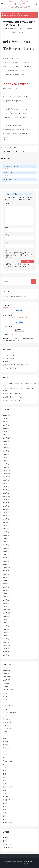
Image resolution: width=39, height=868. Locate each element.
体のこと (6, 745)
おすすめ (6, 696)
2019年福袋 (7, 674)
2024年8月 (6, 419)
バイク (5, 716)
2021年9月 (6, 506)
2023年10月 (7, 445)
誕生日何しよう (8, 394)
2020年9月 (6, 538)
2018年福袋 (7, 670)
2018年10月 (7, 613)
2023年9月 (6, 448)
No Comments (28, 29)
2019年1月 (6, 603)
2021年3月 (6, 525)
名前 (8, 227)
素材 (5, 790)
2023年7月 (6, 451)
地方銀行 (13, 113)
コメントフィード (8, 844)
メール (8, 235)
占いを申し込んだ (7, 173)
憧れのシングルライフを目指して (20, 3)
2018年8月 (6, 619)
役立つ (5, 764)
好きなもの (6, 755)
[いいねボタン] (5, 139)
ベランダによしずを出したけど (11, 166)
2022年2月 (6, 490)
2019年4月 (6, 594)
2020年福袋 (7, 677)
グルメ (5, 703)
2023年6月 (6, 454)
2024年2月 (6, 432)
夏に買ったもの (8, 400)
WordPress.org (8, 847)
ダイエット (6, 709)
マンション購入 (8, 729)
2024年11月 (7, 415)
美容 (5, 793)
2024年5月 (6, 422)
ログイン (6, 838)
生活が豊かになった (9, 355)
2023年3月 (6, 461)
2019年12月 (7, 568)
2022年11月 (7, 474)
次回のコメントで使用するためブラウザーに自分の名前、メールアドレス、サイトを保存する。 (19, 255)
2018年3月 (6, 636)
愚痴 (5, 771)
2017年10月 (7, 652)
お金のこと (6, 699)
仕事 (5, 738)
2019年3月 (6, 597)
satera (6, 29)
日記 (21, 29)
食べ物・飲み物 (8, 823)
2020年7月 (6, 545)
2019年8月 (6, 581)
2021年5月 (6, 519)
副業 (5, 751)
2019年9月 (6, 577)
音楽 (5, 819)
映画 (5, 780)
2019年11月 (7, 571)
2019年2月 (6, 600)
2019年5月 (6, 590)
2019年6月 (6, 587)
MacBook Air (7, 683)
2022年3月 (6, 487)
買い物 (5, 803)
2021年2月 (6, 529)
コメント (9, 203)
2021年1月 (6, 532)
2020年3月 (6, 558)
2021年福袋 (7, 680)
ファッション (7, 719)
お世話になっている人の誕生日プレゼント (16, 365)
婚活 (5, 758)
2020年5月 (6, 551)
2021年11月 (7, 500)
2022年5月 (6, 483)
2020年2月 (6, 561)
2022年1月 (6, 493)
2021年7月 (6, 513)
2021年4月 (6, 522)
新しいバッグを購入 (9, 358)
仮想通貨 (6, 742)
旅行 (5, 774)
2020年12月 (7, 535)
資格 (5, 806)
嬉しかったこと (8, 761)
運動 (5, 813)
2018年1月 (6, 642)
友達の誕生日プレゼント (10, 368)
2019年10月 (7, 574)
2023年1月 (6, 467)
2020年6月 (6, 548)
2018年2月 (6, 639)
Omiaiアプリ (7, 687)
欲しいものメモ (8, 787)
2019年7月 (6, 584)
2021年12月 (7, 496)
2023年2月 (6, 464)
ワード (5, 735)
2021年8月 (6, 509)
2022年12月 (7, 470)
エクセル (6, 693)
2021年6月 (6, 516)
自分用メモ (6, 800)
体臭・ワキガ (7, 748)
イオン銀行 (7, 109)
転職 (5, 810)
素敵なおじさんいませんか (10, 179)
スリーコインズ (8, 706)
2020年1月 (6, 564)
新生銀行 (9, 42)
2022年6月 (6, 480)
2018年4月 (6, 632)
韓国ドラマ (6, 816)
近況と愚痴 (6, 362)
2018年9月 (6, 616)
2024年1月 (6, 435)
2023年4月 (6, 457)
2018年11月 (7, 610)
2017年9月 (6, 655)
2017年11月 (7, 649)
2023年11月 (7, 441)
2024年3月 (6, 428)
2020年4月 (6, 555)
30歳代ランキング (8, 335)
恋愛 (5, 767)
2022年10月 (7, 477)
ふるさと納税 (7, 722)
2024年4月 (6, 425)
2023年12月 (7, 438)
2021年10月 (7, 503)
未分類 (5, 784)
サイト (8, 243)
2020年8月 (6, 542)
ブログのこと (7, 725)
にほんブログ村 (8, 315)
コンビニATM (13, 67)
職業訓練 (6, 797)
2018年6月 (6, 626)
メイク (5, 732)
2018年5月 (6, 629)
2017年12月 (7, 645)
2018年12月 (7, 607)
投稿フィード (7, 841)
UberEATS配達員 (8, 690)
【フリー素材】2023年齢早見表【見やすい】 (17, 383)
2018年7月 (6, 623)
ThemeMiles (30, 864)
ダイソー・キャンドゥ (10, 712)
